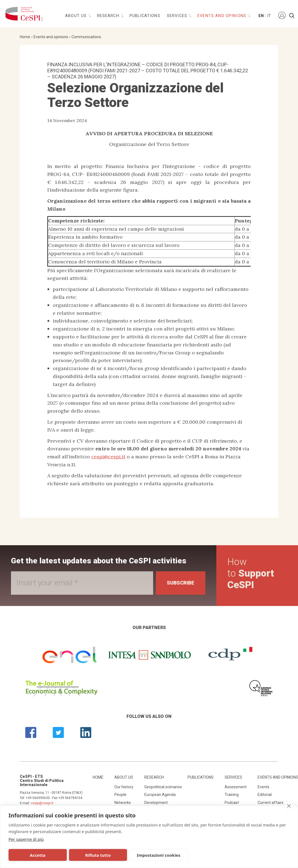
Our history (124, 787)
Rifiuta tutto (93, 855)
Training (232, 795)
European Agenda (160, 795)
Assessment (236, 787)
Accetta (36, 855)
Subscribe (181, 583)
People (120, 795)
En (261, 16)
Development (156, 803)
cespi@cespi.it (108, 457)
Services (178, 16)
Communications (86, 37)
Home (25, 37)
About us (77, 16)
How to (251, 573)
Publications (145, 16)
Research (109, 16)
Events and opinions (223, 16)
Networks (123, 803)
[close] (289, 806)
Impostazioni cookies (151, 855)
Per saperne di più (26, 839)
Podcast (232, 803)
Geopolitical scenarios (163, 787)
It (269, 16)
